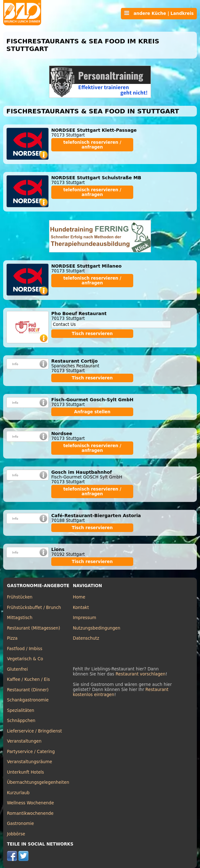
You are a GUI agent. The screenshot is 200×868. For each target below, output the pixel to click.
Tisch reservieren (92, 334)
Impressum (84, 618)
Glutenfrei (17, 669)
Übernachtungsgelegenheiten (38, 782)
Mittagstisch (20, 618)
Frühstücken (20, 597)
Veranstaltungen (24, 741)
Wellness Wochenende (30, 803)
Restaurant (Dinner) (28, 690)
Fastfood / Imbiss (25, 649)
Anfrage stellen (92, 412)
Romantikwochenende (30, 813)
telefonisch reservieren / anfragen (92, 145)
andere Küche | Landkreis (159, 13)
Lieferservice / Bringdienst (34, 731)
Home (79, 597)
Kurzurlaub (18, 793)
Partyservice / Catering (31, 752)
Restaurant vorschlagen (141, 674)
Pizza (12, 638)
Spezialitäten (21, 710)
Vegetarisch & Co (25, 659)
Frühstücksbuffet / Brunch (34, 608)
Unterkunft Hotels (25, 772)
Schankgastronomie (28, 700)
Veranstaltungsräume (30, 762)
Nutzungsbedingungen (97, 628)
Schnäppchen (21, 721)
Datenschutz (86, 638)
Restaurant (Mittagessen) (34, 628)
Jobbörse (16, 834)
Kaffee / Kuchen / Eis (28, 679)
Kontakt (81, 608)
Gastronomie (20, 824)
